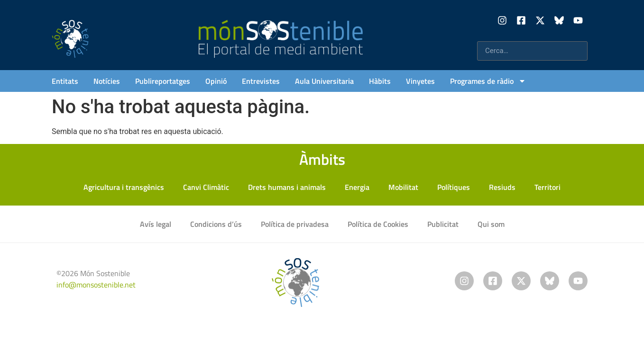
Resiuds (502, 187)
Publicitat (443, 224)
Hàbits (380, 81)
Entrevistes (261, 81)
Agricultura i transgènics (124, 187)
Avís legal (156, 224)
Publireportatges (163, 81)
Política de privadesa (295, 224)
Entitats (65, 81)
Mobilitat (403, 187)
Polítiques (454, 187)
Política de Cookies (378, 224)
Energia (357, 187)
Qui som (491, 224)
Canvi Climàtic (206, 187)
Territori (547, 187)
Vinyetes (420, 81)
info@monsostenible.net (96, 285)
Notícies (107, 81)
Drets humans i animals (287, 187)
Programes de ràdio (488, 81)
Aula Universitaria (324, 81)
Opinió (216, 81)
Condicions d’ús (216, 224)
